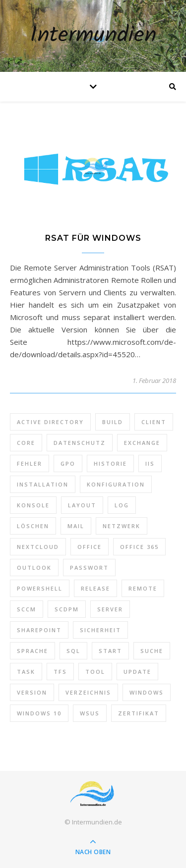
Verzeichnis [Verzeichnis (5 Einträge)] (88, 692)
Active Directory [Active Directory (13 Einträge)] (50, 422)
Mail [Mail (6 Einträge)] (76, 526)
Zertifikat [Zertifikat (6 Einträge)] (139, 713)
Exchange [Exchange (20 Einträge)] (142, 443)
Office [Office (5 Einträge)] (90, 547)
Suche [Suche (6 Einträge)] (152, 651)
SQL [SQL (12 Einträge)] (73, 651)
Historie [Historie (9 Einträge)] (110, 463)
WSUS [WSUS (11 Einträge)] (90, 713)
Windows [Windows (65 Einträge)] (147, 692)
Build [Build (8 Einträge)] (113, 422)
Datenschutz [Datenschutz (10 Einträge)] (80, 443)
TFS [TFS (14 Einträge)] (60, 672)
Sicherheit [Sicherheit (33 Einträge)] (100, 630)
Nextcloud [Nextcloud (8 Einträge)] (38, 547)
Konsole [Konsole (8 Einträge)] (33, 505)
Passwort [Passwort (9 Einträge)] (89, 568)
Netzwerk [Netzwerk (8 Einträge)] (122, 526)
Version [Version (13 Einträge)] (32, 692)
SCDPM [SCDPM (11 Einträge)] (67, 609)
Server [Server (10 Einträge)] (110, 609)
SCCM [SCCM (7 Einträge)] (27, 609)
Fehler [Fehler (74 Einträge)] (30, 463)
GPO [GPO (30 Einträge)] (68, 463)
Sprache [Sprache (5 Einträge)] (32, 651)
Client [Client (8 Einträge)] (154, 422)
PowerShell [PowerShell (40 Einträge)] (40, 588)
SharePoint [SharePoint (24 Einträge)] (39, 630)
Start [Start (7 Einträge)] (110, 651)
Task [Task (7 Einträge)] (26, 672)
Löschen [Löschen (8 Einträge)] (33, 526)
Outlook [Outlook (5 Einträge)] (34, 568)
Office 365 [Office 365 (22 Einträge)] (139, 547)
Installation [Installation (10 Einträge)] (43, 484)
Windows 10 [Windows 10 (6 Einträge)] (39, 713)
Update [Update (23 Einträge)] (137, 672)
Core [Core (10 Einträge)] (26, 443)
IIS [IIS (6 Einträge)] (150, 463)
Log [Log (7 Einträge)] (122, 505)
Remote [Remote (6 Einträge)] (143, 588)
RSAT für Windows (93, 238)
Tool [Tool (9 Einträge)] (95, 672)
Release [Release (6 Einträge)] (95, 588)
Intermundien (93, 36)
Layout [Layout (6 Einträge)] (82, 505)
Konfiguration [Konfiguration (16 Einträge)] (116, 484)
